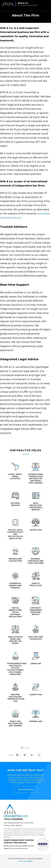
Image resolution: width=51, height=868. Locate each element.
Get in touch (26, 790)
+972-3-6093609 (13, 819)
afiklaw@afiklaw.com (16, 816)
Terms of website (26, 861)
